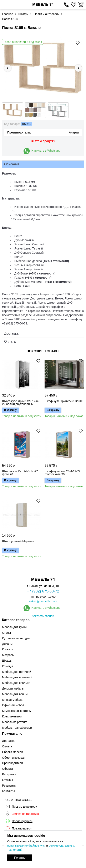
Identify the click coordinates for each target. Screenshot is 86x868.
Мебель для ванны (15, 694)
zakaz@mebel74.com (43, 601)
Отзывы (7, 780)
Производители (12, 763)
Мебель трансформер (17, 728)
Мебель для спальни (16, 683)
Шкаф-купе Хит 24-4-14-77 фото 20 (20, 473)
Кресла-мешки (12, 716)
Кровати (8, 649)
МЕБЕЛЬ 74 (43, 5)
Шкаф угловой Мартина (18, 541)
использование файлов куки (26, 846)
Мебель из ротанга (15, 722)
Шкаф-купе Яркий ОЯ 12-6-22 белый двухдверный (21, 403)
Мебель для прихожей (17, 677)
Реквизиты (9, 786)
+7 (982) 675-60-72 (43, 591)
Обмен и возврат (14, 758)
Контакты (8, 791)
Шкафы (7, 661)
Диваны (7, 644)
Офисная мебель (14, 705)
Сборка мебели (12, 752)
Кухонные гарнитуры (16, 638)
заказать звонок (43, 616)
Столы (6, 633)
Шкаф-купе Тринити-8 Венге (64, 401)
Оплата (7, 746)
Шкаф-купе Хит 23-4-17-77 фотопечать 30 (62, 473)
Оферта (7, 769)
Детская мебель (13, 688)
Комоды (7, 666)
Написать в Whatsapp (46, 151)
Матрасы (8, 655)
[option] (43, 68)
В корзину (10, 410)
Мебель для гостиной (17, 672)
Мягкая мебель (12, 700)
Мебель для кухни (14, 627)
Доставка (8, 741)
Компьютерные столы (17, 711)
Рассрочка (9, 774)
